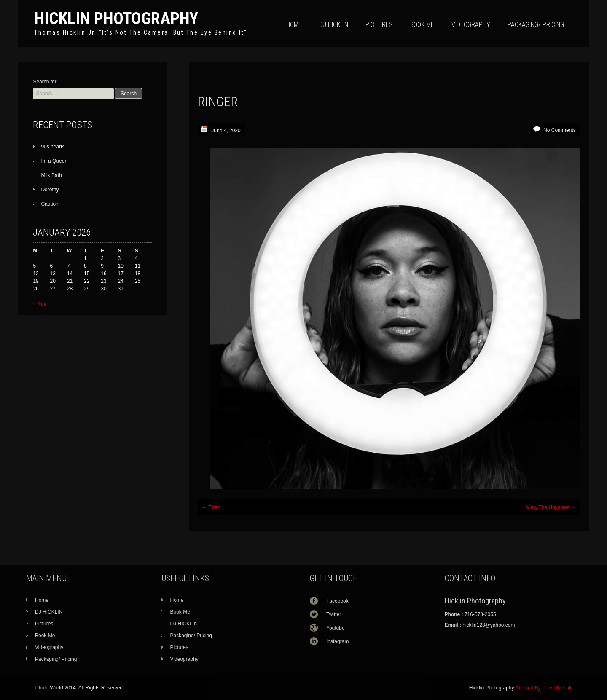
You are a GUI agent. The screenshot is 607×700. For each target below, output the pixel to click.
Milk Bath (51, 175)
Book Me (422, 25)
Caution (50, 204)
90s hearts (53, 147)
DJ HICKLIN (334, 25)
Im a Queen (54, 161)
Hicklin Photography (116, 18)
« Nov (39, 304)
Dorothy (50, 190)
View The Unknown (551, 507)
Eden (211, 507)
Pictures (379, 25)
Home (294, 25)
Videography (471, 25)
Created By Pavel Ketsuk (544, 688)
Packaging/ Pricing (536, 25)
